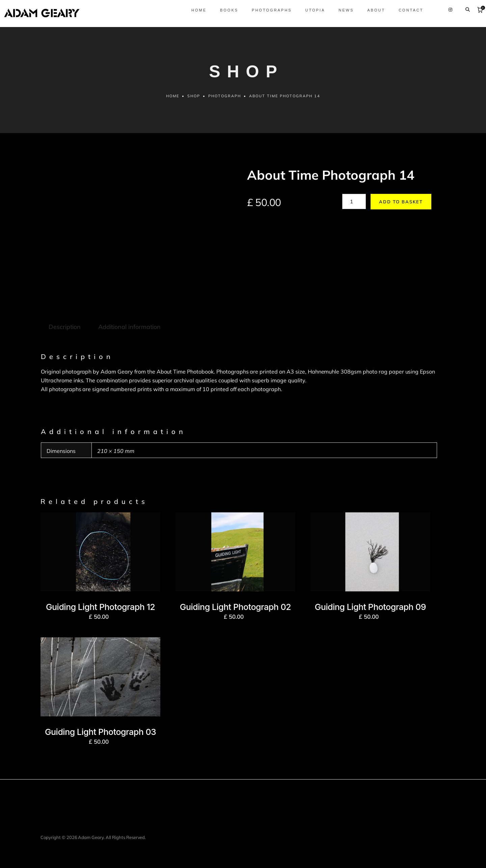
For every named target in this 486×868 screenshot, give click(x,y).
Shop (194, 96)
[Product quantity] (354, 201)
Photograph (225, 96)
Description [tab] (65, 327)
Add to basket (401, 202)
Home (173, 96)
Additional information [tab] (129, 327)
